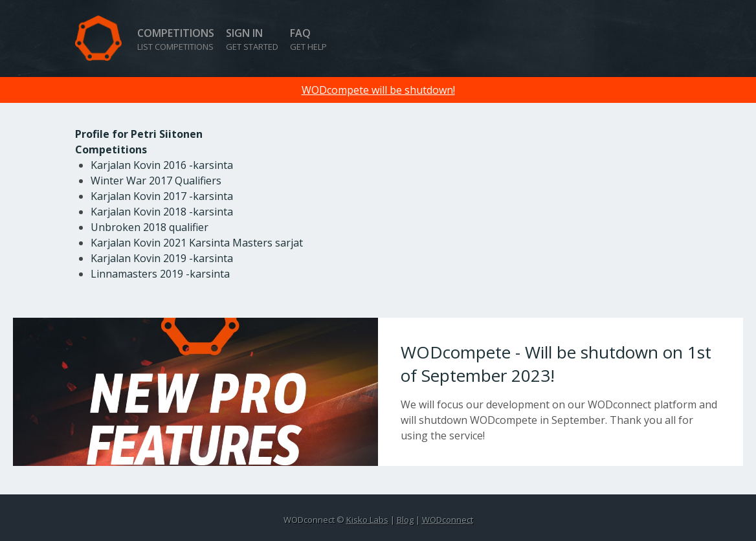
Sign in (252, 39)
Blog (405, 520)
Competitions (176, 39)
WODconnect (448, 520)
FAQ (308, 39)
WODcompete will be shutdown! (378, 90)
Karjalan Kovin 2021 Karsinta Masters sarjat (197, 243)
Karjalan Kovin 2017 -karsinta (162, 196)
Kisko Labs (367, 520)
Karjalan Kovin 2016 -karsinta (162, 165)
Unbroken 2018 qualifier (150, 227)
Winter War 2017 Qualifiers (156, 181)
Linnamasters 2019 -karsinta (160, 274)
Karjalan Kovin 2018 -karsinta (162, 212)
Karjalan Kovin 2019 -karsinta (162, 258)
